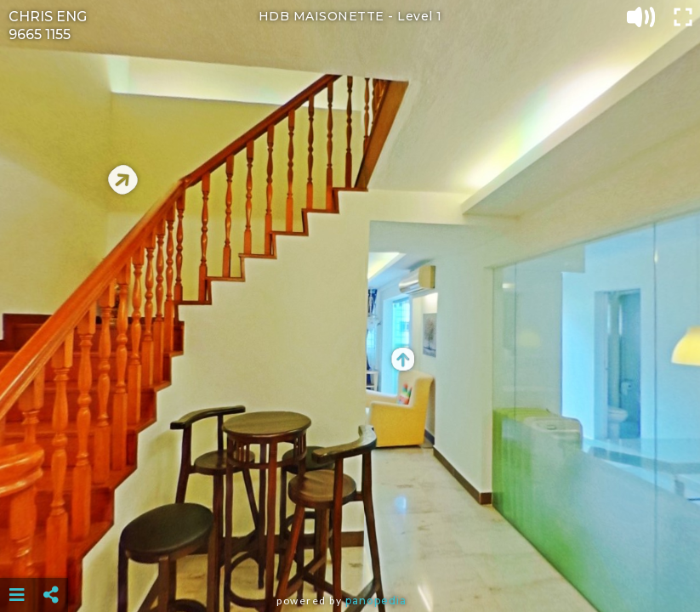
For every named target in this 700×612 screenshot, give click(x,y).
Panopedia (376, 601)
